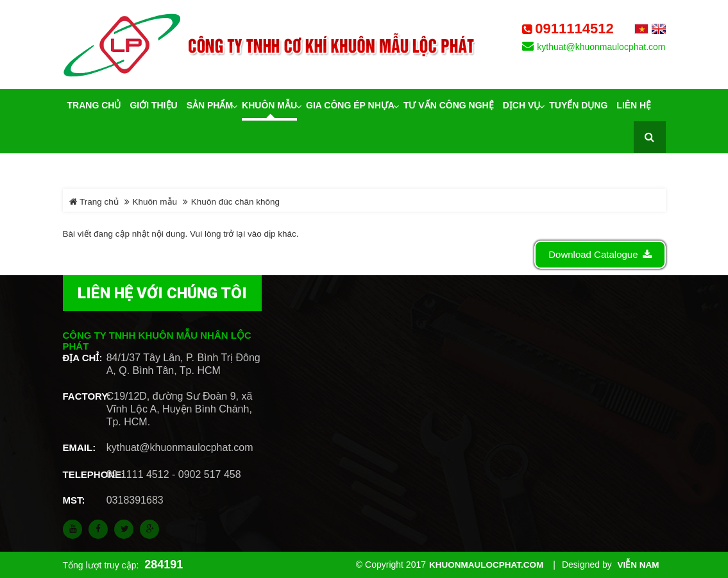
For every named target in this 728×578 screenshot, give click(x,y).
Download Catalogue (600, 254)
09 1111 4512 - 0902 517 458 (174, 474)
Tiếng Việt (641, 29)
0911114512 (574, 29)
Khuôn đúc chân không (235, 202)
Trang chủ (94, 202)
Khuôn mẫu (155, 202)
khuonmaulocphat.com (486, 565)
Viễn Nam (639, 565)
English (659, 29)
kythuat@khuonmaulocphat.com (601, 47)
